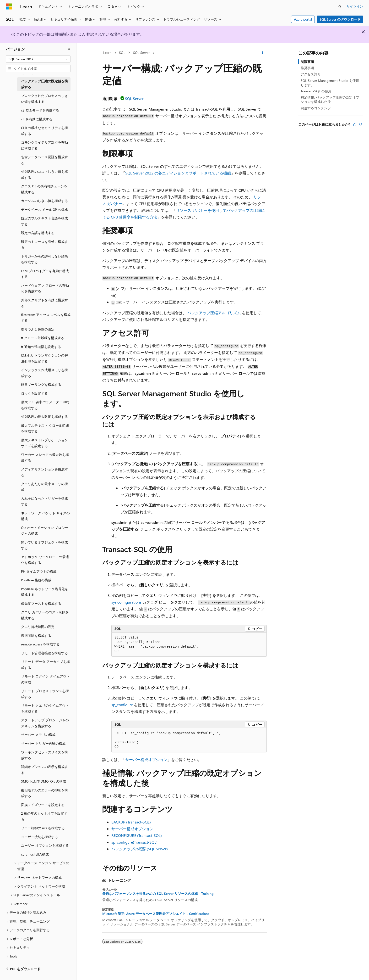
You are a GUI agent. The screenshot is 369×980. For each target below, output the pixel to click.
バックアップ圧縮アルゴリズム (214, 313)
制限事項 (307, 62)
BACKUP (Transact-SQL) (131, 822)
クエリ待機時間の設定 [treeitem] (38, 627)
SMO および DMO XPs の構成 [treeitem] (43, 781)
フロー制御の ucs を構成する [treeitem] (43, 828)
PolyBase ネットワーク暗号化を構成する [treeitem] (45, 592)
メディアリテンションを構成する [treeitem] (44, 472)
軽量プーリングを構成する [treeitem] (41, 384)
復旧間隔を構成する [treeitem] (36, 636)
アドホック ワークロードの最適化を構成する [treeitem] (45, 560)
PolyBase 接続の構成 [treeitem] (36, 580)
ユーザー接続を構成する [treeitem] (39, 837)
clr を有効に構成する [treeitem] (37, 119)
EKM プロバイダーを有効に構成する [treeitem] (45, 274)
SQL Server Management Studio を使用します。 (330, 83)
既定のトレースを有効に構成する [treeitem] (44, 245)
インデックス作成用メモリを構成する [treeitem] (44, 373)
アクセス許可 (311, 74)
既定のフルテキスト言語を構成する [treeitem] (44, 221)
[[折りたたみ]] (69, 49)
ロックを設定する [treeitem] (34, 393)
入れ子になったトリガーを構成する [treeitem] (44, 501)
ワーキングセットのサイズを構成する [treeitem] (44, 755)
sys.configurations (126, 602)
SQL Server (141, 53)
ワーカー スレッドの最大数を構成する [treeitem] (45, 458)
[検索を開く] (340, 6)
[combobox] (38, 59)
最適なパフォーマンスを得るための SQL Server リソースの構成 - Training (158, 894)
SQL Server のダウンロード (340, 19)
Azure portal (303, 19)
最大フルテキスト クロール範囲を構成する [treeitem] (45, 428)
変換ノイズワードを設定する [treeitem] (43, 805)
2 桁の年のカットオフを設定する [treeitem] (44, 816)
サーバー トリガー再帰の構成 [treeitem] (43, 743)
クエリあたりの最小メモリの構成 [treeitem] (44, 487)
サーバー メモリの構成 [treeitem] (38, 735)
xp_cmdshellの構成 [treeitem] (35, 854)
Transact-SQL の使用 (316, 91)
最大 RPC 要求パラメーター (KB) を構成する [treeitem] (45, 405)
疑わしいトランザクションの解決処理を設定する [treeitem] (44, 358)
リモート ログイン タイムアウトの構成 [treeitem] (45, 679)
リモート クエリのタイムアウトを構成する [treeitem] (45, 708)
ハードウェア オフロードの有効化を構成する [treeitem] (45, 288)
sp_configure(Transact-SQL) (134, 842)
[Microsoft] (9, 6)
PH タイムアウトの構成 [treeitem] (39, 571)
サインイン (355, 6)
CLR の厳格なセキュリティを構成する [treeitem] (44, 131)
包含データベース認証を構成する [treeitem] (44, 160)
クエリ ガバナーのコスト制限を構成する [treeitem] (45, 615)
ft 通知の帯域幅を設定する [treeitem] (41, 347)
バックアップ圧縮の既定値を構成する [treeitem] (44, 84)
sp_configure (122, 705)
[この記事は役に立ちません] (360, 124)
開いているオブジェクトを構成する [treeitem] (44, 545)
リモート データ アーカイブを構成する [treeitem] (45, 665)
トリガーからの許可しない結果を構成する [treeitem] (44, 259)
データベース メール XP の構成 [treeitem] (44, 210)
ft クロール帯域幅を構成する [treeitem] (43, 338)
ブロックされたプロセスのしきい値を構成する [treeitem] (44, 99)
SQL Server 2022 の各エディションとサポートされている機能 (178, 173)
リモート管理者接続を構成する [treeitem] (44, 653)
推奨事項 (307, 68)
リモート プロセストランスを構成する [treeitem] (45, 694)
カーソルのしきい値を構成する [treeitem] (44, 201)
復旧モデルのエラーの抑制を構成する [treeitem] (44, 793)
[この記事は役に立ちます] (355, 124)
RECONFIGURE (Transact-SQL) (137, 835)
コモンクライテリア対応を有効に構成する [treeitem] (44, 145)
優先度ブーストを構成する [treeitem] (41, 603)
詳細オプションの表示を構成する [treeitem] (44, 770)
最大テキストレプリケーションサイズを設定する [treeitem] (44, 443)
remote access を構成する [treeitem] (40, 644)
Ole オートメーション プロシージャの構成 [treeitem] (45, 531)
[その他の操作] (263, 53)
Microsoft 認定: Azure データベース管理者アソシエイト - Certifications (156, 914)
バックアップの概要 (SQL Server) (140, 849)
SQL (122, 53)
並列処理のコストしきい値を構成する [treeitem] (44, 174)
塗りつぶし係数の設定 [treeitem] (38, 329)
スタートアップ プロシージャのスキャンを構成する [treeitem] (45, 723)
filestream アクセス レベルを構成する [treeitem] (46, 318)
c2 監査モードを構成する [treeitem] (40, 110)
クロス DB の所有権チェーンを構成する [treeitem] (44, 189)
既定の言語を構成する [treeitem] (38, 233)
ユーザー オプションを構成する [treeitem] (45, 845)
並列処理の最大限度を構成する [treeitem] (44, 417)
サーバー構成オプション (146, 759)
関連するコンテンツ (316, 108)
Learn (107, 53)
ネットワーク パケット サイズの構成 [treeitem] (45, 516)
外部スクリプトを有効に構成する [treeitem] (44, 303)
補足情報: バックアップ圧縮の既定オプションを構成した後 (330, 99)
